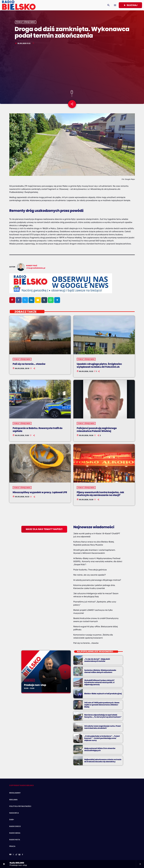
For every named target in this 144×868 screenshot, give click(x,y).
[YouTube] (10, 855)
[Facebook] (23, 855)
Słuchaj (130, 5)
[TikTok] (16, 855)
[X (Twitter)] (13, 855)
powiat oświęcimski (26, 22)
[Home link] (19, 5)
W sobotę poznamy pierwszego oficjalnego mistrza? (97, 580)
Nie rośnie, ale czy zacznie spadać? (90, 575)
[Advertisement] (72, 68)
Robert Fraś (32, 266)
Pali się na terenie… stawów (86, 643)
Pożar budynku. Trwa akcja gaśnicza (90, 570)
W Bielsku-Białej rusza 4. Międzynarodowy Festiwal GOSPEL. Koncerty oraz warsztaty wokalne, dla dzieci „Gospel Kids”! (98, 561)
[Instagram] (19, 855)
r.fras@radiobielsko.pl (36, 268)
